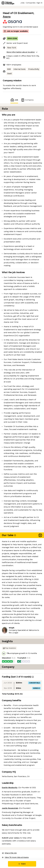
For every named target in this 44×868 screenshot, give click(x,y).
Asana (35, 13)
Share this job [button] (9, 799)
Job (16, 94)
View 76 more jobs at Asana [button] (14, 804)
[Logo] (8, 3)
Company (26, 94)
